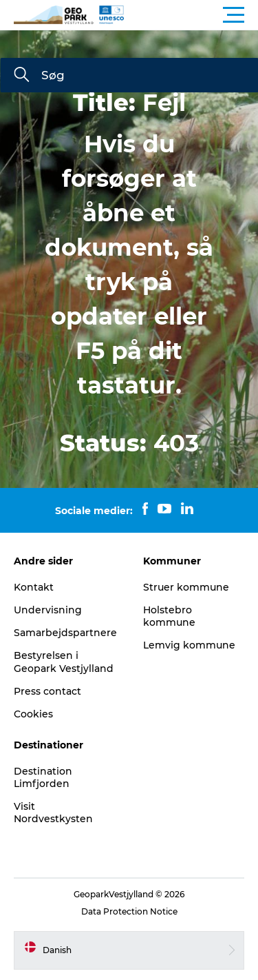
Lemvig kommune (189, 645)
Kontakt (34, 587)
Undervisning (48, 610)
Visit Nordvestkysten (53, 813)
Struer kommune (186, 587)
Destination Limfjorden (43, 777)
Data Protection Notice (129, 911)
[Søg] (21, 76)
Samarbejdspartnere (65, 633)
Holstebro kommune (169, 616)
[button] (191, 15)
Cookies (33, 714)
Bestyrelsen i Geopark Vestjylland (64, 662)
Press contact (47, 691)
